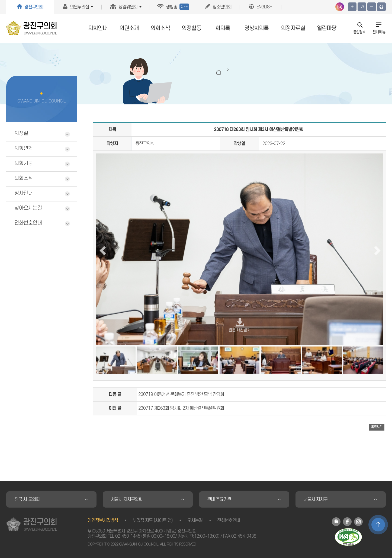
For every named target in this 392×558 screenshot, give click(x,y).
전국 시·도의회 (27, 499)
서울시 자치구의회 (127, 499)
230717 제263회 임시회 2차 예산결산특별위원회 (181, 408)
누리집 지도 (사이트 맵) (153, 521)
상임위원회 (128, 7)
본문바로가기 (0, 0)
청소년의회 (222, 7)
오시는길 (195, 521)
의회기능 (24, 163)
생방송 (178, 7)
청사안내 (24, 193)
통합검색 (359, 32)
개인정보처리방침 (103, 521)
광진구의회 (34, 7)
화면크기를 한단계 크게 (352, 7)
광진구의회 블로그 (336, 522)
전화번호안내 (28, 223)
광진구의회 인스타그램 (340, 7)
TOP (378, 525)
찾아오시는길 (28, 208)
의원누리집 (79, 7)
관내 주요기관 (219, 499)
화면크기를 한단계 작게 (372, 7)
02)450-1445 (128, 536)
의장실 (21, 134)
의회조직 (24, 178)
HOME (219, 72)
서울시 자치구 (316, 499)
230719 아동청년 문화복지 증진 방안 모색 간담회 (181, 395)
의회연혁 (24, 148)
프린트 (381, 7)
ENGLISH (264, 7)
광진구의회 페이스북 (347, 522)
